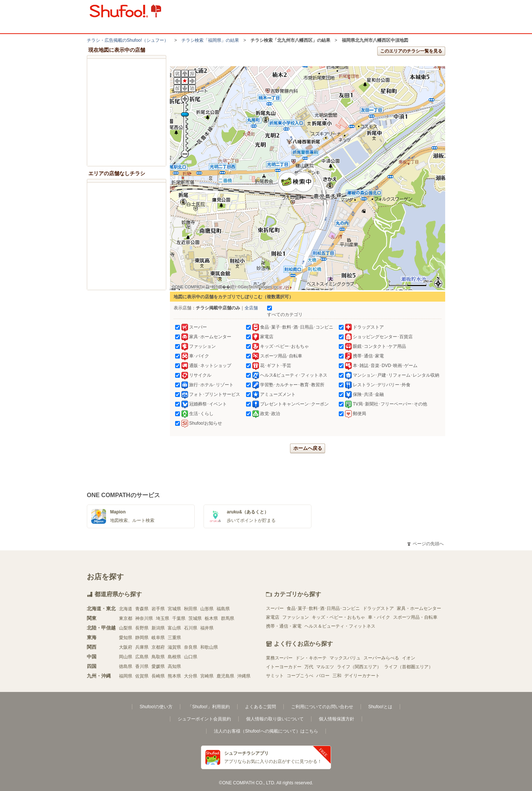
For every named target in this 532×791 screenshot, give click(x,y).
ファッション (296, 617)
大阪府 (126, 647)
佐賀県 (142, 676)
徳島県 (126, 666)
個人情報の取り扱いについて (275, 719)
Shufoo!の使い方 (156, 707)
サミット (275, 676)
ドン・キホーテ (311, 658)
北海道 (126, 609)
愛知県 (126, 638)
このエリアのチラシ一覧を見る (411, 51)
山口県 (191, 657)
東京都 (126, 618)
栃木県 (211, 618)
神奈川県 (144, 618)
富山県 (174, 628)
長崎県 (158, 676)
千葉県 (179, 618)
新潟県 (158, 628)
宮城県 (174, 609)
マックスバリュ (345, 658)
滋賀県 (174, 647)
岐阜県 (158, 638)
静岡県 (142, 638)
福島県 (223, 609)
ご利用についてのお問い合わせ (322, 707)
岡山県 (126, 657)
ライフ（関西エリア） (359, 667)
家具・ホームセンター (419, 608)
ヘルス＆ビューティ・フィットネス (340, 626)
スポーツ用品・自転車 (415, 617)
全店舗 (251, 308)
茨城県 (195, 618)
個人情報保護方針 (337, 719)
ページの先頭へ (426, 544)
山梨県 (126, 628)
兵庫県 (142, 647)
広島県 (142, 657)
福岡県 (126, 676)
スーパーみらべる (381, 658)
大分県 (191, 676)
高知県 (174, 666)
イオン (409, 658)
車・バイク (379, 617)
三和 (337, 676)
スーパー (275, 608)
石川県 (191, 628)
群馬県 (228, 618)
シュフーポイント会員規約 (204, 719)
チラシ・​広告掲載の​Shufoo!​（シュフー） (128, 40)
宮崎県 (207, 676)
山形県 (207, 609)
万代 (309, 667)
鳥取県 (158, 657)
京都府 (158, 647)
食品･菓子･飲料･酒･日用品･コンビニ (323, 608)
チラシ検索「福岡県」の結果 (210, 40)
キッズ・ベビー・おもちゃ (338, 617)
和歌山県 (209, 647)
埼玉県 (163, 618)
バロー (323, 676)
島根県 (174, 657)
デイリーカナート (362, 676)
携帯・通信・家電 (284, 626)
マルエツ (325, 667)
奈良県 (191, 647)
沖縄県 (244, 676)
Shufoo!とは (380, 707)
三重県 (174, 638)
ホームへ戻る (308, 448)
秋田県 (191, 609)
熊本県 (174, 676)
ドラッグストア (378, 608)
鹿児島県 (225, 676)
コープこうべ (300, 676)
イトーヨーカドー (284, 667)
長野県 (142, 628)
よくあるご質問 (260, 707)
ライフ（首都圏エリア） (409, 667)
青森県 (142, 609)
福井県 (207, 628)
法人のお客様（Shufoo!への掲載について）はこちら (266, 731)
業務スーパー (279, 658)
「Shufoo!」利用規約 (209, 707)
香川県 (142, 666)
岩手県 (158, 609)
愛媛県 (158, 666)
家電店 (273, 617)
